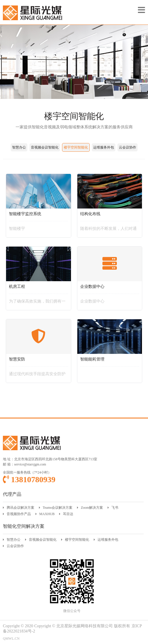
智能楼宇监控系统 (25, 214)
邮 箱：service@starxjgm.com (25, 464)
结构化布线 (90, 214)
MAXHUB (47, 514)
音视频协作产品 (19, 514)
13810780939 (29, 479)
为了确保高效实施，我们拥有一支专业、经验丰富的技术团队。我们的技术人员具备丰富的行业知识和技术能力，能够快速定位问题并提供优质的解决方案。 (37, 303)
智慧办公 (19, 147)
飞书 (115, 508)
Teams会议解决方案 (58, 508)
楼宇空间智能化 (76, 147)
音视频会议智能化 (45, 147)
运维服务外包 (104, 147)
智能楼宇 (17, 229)
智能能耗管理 (92, 359)
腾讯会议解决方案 (20, 508)
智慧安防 (17, 359)
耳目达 (68, 514)
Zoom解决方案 (92, 508)
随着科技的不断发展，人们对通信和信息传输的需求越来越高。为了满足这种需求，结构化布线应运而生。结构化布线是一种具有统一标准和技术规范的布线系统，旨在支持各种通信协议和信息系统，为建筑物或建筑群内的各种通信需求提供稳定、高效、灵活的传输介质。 (108, 230)
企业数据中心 (92, 287)
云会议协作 (128, 147)
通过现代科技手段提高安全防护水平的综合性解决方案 (37, 376)
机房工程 (17, 287)
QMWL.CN (11, 639)
